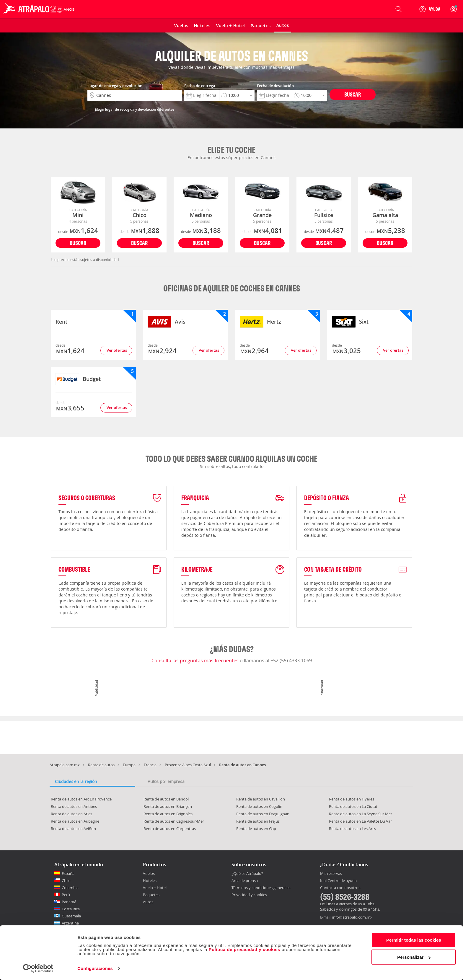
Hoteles (150, 880)
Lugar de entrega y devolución (115, 86)
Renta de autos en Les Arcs (352, 829)
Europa (129, 765)
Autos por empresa (166, 781)
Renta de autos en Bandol (166, 799)
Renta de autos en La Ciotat (353, 806)
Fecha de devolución (275, 86)
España (68, 873)
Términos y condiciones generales (261, 888)
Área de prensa (245, 880)
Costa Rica (71, 909)
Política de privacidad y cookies (244, 949)
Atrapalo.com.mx (65, 765)
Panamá (69, 902)
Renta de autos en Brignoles (168, 814)
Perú (66, 895)
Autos (148, 902)
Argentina (70, 923)
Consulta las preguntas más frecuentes (196, 661)
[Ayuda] (430, 9)
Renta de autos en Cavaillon (261, 799)
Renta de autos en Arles (71, 814)
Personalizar (414, 957)
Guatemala (71, 916)
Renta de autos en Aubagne (75, 821)
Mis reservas (331, 874)
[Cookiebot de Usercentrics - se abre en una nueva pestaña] (38, 968)
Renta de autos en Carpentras (170, 829)
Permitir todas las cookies (414, 940)
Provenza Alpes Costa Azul (188, 765)
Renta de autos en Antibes (74, 806)
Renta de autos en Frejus (258, 821)
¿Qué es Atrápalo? (247, 873)
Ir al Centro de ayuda (338, 881)
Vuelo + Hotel (155, 888)
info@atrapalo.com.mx (352, 917)
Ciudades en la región (76, 781)
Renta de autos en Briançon (168, 806)
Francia (150, 765)
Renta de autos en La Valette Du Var (360, 821)
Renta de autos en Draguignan (263, 814)
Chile (66, 880)
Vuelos (149, 873)
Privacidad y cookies (249, 895)
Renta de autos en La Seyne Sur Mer (361, 814)
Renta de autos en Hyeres (352, 799)
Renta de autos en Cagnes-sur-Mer (174, 821)
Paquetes (151, 895)
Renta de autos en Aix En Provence (81, 799)
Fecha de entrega (200, 86)
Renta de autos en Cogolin (259, 806)
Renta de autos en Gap (256, 829)
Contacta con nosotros (340, 888)
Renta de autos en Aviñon (73, 829)
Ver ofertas (117, 350)
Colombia (70, 888)
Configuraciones (95, 968)
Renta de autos (101, 765)
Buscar (353, 94)
